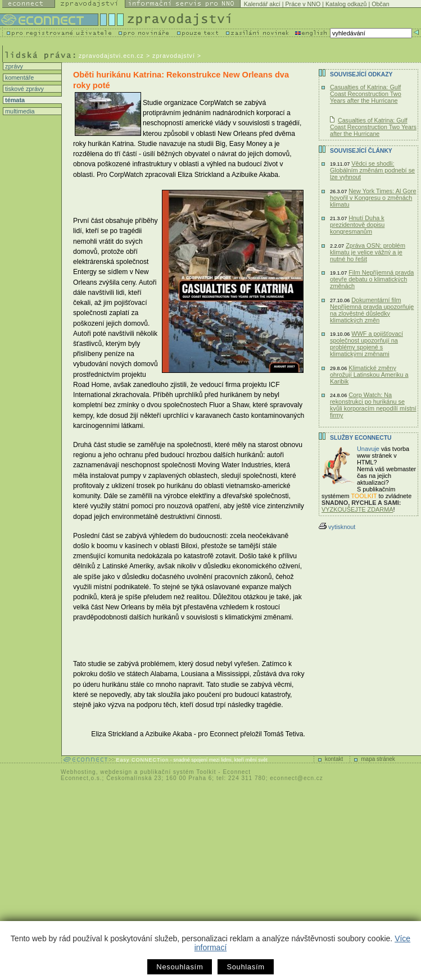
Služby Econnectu (361, 438)
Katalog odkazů (346, 4)
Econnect (237, 772)
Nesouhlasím (180, 967)
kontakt (334, 759)
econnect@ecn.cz (296, 778)
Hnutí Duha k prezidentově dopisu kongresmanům (357, 225)
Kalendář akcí (262, 4)
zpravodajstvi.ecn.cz (111, 56)
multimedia (19, 111)
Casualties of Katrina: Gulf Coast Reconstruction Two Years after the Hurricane (366, 94)
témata (14, 100)
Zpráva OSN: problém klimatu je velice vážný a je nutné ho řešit (368, 252)
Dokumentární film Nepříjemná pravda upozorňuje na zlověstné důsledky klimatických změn (372, 310)
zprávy (13, 66)
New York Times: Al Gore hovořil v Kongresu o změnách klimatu (373, 198)
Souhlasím (245, 967)
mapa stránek (378, 759)
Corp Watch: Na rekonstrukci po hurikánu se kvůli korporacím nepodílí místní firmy (373, 405)
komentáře (19, 78)
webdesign (116, 772)
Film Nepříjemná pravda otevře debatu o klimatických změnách (372, 279)
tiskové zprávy (24, 89)
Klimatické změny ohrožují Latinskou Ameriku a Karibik (369, 375)
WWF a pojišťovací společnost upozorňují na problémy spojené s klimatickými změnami (366, 344)
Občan (380, 4)
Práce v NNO (303, 4)
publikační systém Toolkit (178, 772)
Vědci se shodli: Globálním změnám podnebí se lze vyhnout (372, 170)
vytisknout (337, 527)
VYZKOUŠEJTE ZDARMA (357, 509)
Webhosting (78, 772)
